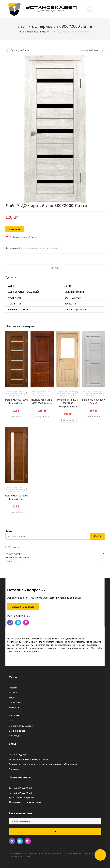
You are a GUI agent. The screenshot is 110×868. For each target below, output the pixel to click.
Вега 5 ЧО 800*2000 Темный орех (17, 401)
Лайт (21, 248)
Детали (55, 268)
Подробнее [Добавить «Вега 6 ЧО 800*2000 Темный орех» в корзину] (17, 512)
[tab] (55, 268)
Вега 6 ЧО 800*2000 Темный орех (17, 497)
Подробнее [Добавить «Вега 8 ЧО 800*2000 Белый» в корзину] (93, 417)
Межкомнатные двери (37, 248)
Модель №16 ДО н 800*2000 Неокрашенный (68, 403)
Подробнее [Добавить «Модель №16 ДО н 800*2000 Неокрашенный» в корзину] (68, 420)
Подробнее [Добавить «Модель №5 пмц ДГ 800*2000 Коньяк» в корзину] (42, 417)
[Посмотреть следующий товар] (102, 50)
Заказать (15, 229)
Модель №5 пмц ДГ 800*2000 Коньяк (42, 401)
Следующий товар (90, 50)
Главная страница (29, 32)
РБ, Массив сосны (17, 396)
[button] (89, 9)
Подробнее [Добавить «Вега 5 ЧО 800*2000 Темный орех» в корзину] (17, 417)
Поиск (9, 531)
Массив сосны (20, 392)
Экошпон (55, 248)
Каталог (44, 32)
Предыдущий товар (20, 50)
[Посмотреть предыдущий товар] (8, 50)
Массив (10, 392)
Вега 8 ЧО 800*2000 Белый (93, 401)
